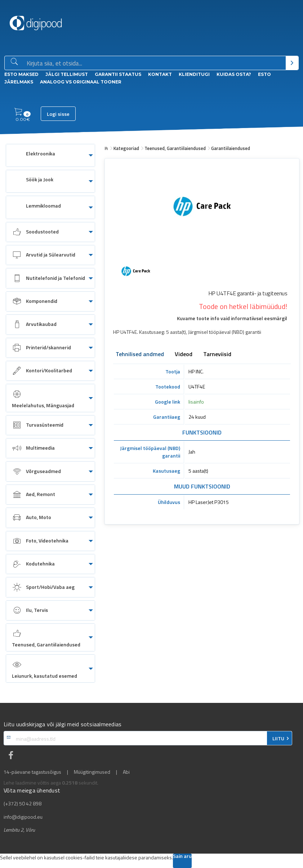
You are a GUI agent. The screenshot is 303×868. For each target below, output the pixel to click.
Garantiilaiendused (231, 148)
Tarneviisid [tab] (217, 355)
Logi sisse (58, 114)
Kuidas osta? (234, 74)
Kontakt (160, 74)
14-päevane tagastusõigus (32, 772)
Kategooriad (126, 148)
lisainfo (196, 402)
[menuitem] (50, 155)
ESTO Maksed (21, 74)
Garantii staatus (118, 74)
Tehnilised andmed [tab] (140, 355)
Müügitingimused (92, 772)
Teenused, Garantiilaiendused (175, 148)
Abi (126, 772)
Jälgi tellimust (67, 74)
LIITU (278, 739)
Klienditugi (194, 74)
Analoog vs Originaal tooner (81, 82)
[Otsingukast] (155, 63)
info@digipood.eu (23, 817)
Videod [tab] (184, 355)
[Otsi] (292, 63)
